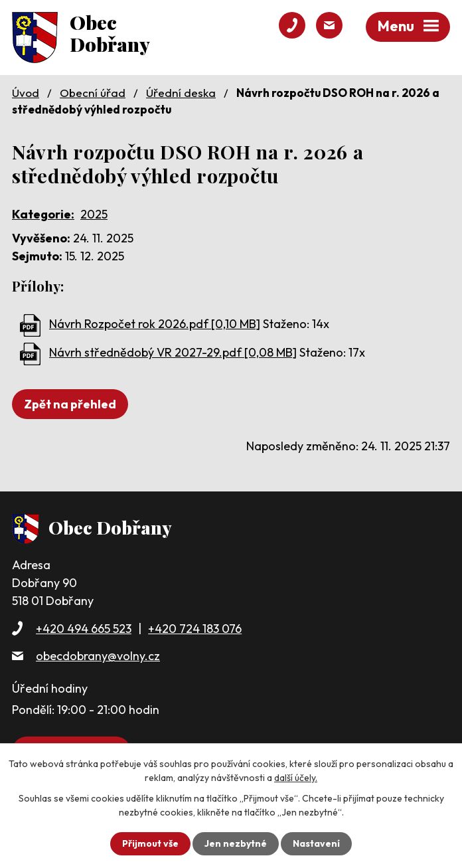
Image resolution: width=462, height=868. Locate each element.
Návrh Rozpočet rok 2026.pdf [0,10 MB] (155, 324)
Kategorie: (43, 214)
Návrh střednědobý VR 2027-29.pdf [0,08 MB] (173, 352)
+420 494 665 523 (84, 629)
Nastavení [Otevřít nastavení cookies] (316, 843)
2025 (94, 214)
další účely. (296, 778)
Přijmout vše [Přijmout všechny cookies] (150, 843)
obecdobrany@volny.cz (98, 656)
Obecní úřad (93, 93)
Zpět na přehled (70, 404)
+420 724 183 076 (195, 629)
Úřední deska (181, 93)
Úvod (26, 93)
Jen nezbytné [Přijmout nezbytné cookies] (236, 843)
